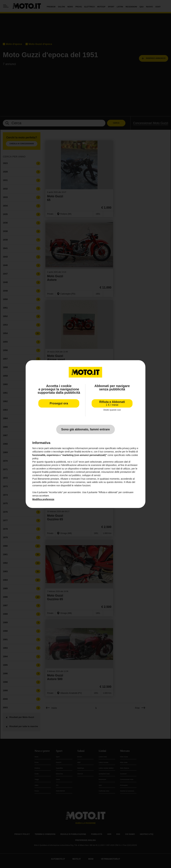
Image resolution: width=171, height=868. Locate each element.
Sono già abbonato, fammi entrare (85, 429)
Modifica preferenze (43, 499)
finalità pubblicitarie (52, 472)
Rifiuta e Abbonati (112, 403)
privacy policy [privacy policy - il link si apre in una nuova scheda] (129, 448)
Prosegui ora (59, 403)
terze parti (84, 462)
